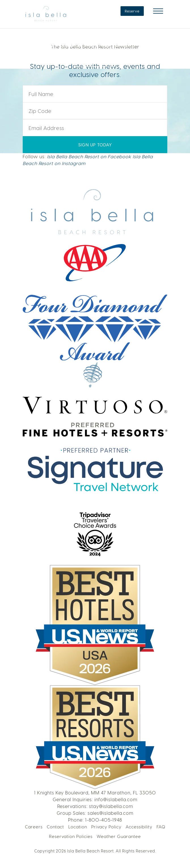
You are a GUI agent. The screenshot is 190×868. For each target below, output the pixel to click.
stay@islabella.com (111, 806)
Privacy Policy (106, 827)
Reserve (132, 11)
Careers (34, 827)
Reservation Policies (71, 836)
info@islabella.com (116, 799)
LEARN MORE (95, 60)
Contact (55, 827)
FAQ (161, 827)
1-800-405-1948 (104, 820)
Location (78, 827)
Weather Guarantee (119, 836)
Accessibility (139, 827)
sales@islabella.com (110, 813)
